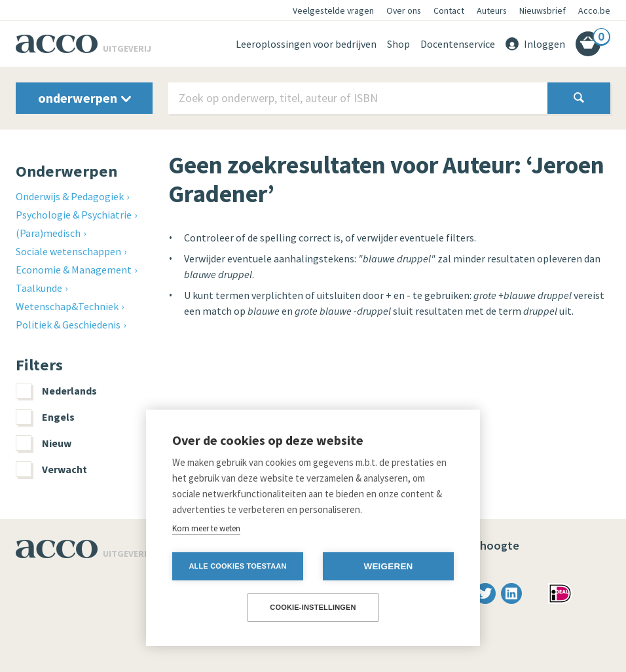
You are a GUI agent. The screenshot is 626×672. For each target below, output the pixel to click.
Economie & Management (74, 270)
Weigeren (388, 566)
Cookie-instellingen (313, 607)
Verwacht (51, 469)
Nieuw (44, 443)
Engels (45, 417)
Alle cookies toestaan (237, 566)
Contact (449, 10)
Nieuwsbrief (543, 10)
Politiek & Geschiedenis (68, 325)
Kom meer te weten (206, 528)
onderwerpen (84, 98)
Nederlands (56, 391)
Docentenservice (458, 44)
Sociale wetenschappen (68, 251)
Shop (398, 44)
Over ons (404, 10)
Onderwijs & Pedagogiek (70, 196)
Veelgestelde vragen (333, 10)
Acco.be (594, 10)
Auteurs (492, 10)
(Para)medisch (48, 233)
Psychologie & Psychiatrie (74, 215)
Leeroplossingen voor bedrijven (306, 44)
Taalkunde (39, 288)
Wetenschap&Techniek (67, 306)
